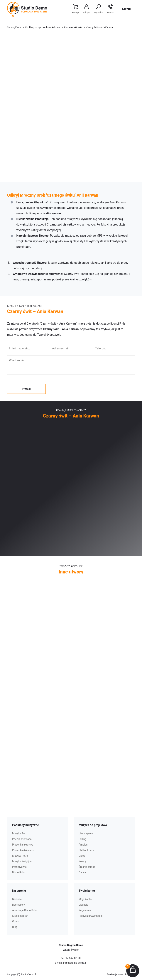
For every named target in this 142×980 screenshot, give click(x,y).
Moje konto (85, 899)
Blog (15, 927)
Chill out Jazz (86, 850)
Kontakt (111, 9)
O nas (16, 921)
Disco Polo (18, 872)
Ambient (83, 845)
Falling (82, 839)
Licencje (83, 905)
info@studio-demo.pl (75, 963)
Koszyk (75, 9)
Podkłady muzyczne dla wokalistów (43, 27)
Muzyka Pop (19, 833)
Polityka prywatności (91, 916)
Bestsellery (18, 905)
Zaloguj (87, 9)
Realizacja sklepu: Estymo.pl (121, 974)
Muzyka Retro (20, 856)
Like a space (86, 833)
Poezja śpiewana (22, 839)
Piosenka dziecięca (23, 850)
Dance (82, 872)
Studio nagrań (20, 916)
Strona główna (14, 27)
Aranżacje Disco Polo (24, 910)
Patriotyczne (19, 867)
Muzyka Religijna (22, 861)
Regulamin (85, 910)
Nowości (17, 899)
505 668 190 (73, 958)
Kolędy (82, 861)
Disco (82, 856)
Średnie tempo (87, 867)
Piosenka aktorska (73, 27)
